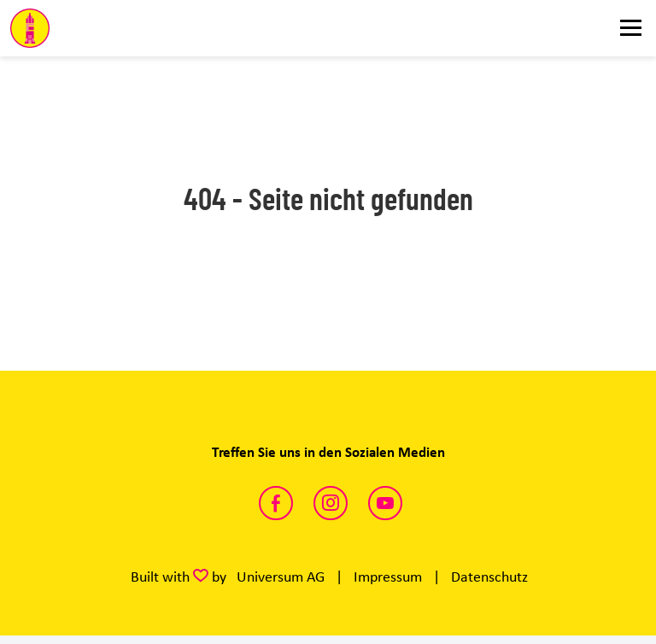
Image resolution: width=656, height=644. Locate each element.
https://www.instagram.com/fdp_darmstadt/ (331, 503)
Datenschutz (489, 577)
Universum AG (281, 577)
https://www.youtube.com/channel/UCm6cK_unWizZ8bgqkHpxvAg (385, 503)
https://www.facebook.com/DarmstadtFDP (276, 503)
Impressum (388, 577)
